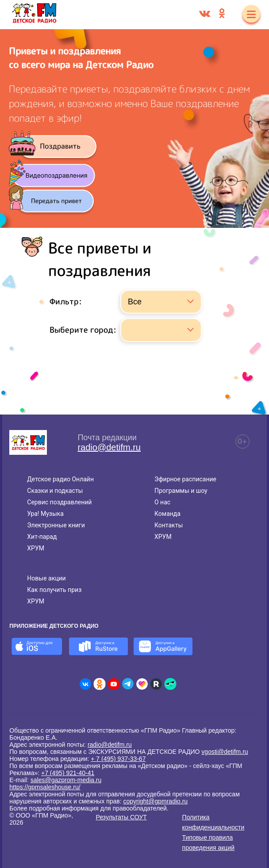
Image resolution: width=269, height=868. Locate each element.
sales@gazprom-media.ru (66, 780)
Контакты (169, 525)
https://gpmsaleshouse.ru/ (45, 787)
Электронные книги (56, 525)
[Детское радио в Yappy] (170, 684)
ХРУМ (36, 548)
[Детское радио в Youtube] (114, 684)
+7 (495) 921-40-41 (68, 773)
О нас (162, 502)
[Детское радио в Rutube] (156, 684)
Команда (167, 514)
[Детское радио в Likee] (142, 684)
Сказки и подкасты (55, 491)
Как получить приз (54, 590)
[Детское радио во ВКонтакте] (85, 684)
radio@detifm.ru (109, 447)
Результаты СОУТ (121, 817)
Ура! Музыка (45, 514)
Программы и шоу (181, 491)
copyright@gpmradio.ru (155, 801)
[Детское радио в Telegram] (128, 684)
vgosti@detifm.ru (225, 752)
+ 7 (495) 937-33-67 (118, 759)
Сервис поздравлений (59, 502)
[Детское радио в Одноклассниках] (100, 684)
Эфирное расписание (185, 479)
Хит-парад (42, 537)
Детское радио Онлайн (60, 479)
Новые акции (46, 578)
